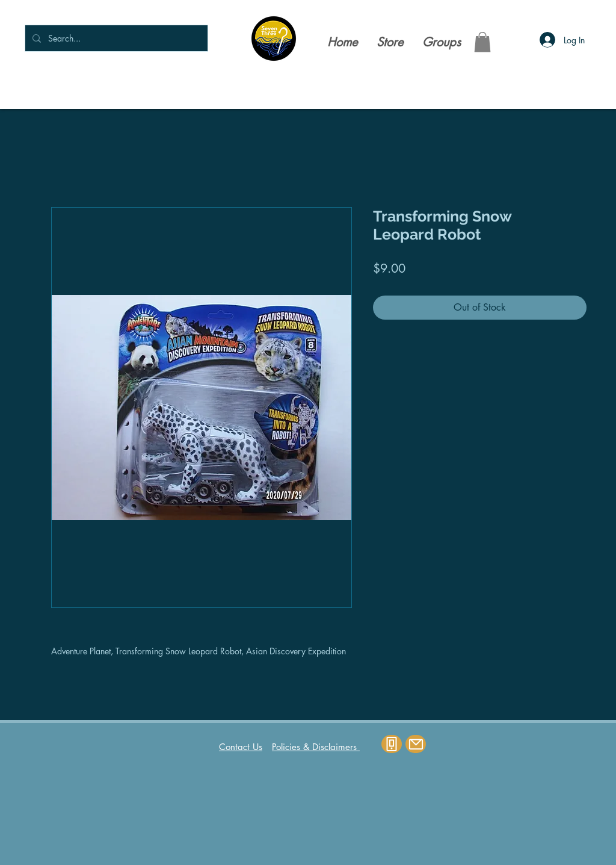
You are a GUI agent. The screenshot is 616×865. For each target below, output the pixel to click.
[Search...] (115, 38)
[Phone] (392, 744)
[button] (482, 42)
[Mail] (416, 744)
